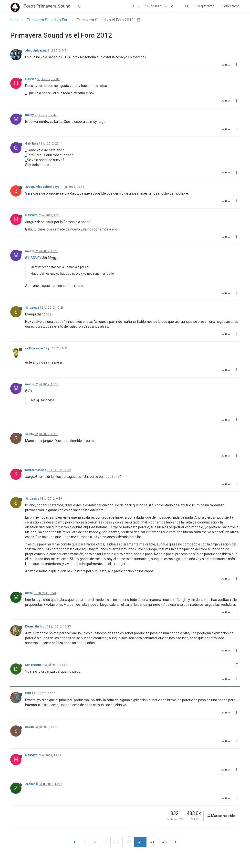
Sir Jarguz (32, 308)
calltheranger (34, 348)
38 (116, 842)
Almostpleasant (36, 51)
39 (128, 842)
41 (152, 842)
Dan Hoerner (34, 665)
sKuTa (29, 434)
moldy (29, 115)
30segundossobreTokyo (42, 187)
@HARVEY (33, 258)
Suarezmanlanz (36, 470)
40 (140, 842)
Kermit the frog (36, 627)
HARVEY (31, 79)
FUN (28, 693)
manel (29, 593)
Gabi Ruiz (32, 144)
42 (164, 842)
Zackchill (31, 784)
